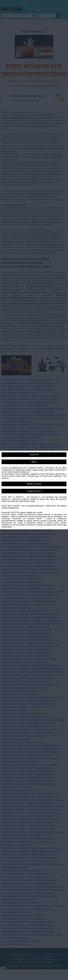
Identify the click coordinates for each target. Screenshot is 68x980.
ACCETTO (34, 455)
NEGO (34, 462)
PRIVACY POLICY (34, 484)
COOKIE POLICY (34, 491)
